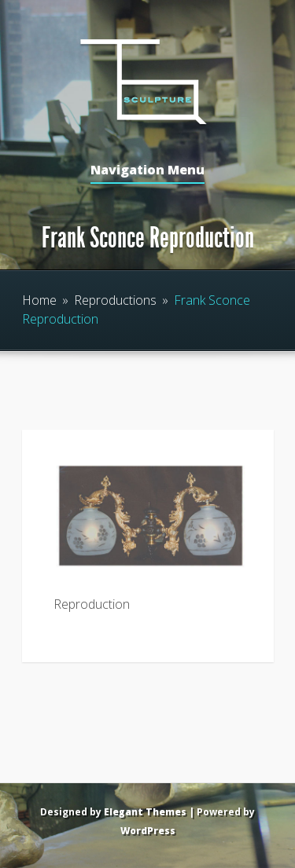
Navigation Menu (147, 171)
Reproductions (115, 300)
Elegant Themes (145, 812)
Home (39, 300)
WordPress (148, 831)
